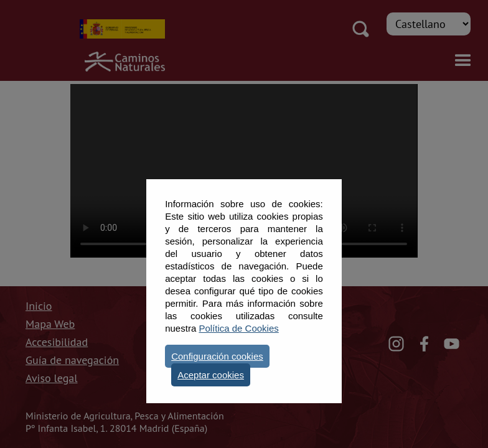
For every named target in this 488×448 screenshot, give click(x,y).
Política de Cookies (238, 328)
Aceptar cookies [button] (211, 375)
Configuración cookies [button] (217, 356)
